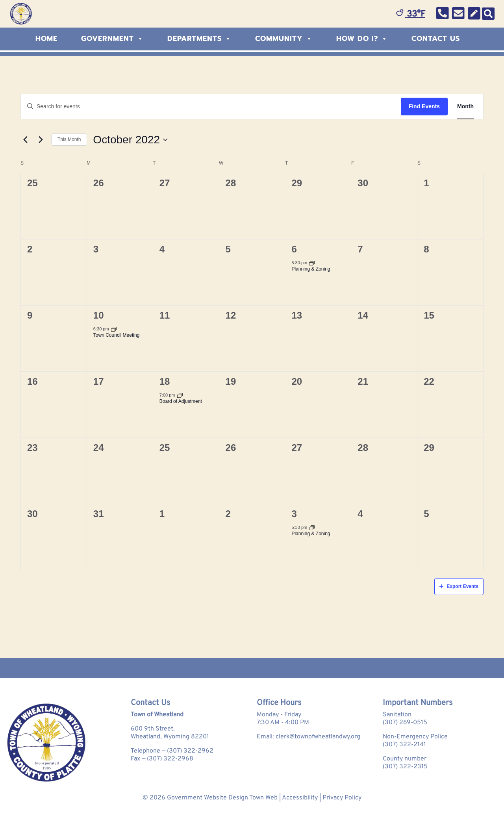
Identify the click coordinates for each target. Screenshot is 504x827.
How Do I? (362, 39)
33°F (411, 14)
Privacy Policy (342, 798)
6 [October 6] (294, 249)
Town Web (263, 798)
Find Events (424, 106)
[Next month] (41, 140)
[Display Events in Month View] (465, 107)
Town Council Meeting (116, 335)
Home (46, 39)
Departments (199, 39)
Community (284, 39)
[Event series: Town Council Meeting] (114, 329)
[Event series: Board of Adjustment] (180, 395)
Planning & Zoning (311, 269)
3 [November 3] (294, 514)
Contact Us (436, 39)
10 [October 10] (99, 315)
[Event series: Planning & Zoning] (312, 263)
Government (112, 39)
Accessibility (300, 798)
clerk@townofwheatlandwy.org (318, 737)
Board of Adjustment (181, 401)
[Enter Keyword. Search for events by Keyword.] (211, 107)
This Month (69, 139)
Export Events (459, 586)
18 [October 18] (165, 381)
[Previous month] (25, 140)
